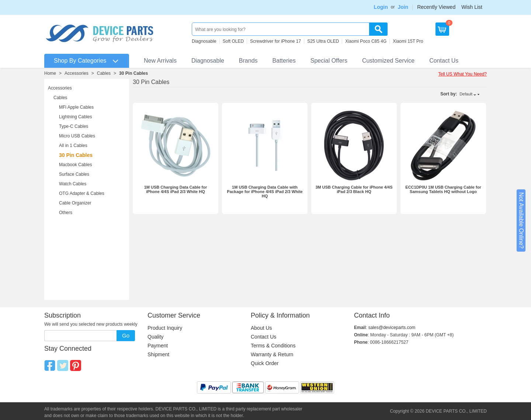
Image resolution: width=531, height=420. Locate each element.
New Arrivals (160, 61)
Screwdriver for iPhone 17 (275, 41)
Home (50, 73)
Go (126, 335)
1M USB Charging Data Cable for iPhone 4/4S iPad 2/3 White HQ (176, 189)
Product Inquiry (165, 328)
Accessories (77, 73)
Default (466, 94)
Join (403, 7)
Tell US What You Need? (463, 74)
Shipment (158, 354)
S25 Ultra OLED (323, 41)
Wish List (472, 7)
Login (381, 7)
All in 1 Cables (73, 146)
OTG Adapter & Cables (82, 193)
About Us (261, 328)
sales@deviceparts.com (392, 328)
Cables (104, 73)
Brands (248, 61)
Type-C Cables (74, 126)
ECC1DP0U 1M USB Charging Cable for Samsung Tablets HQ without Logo (443, 189)
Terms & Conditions (273, 346)
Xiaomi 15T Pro (408, 41)
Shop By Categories (80, 61)
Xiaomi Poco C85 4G (366, 41)
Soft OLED (233, 41)
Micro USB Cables (77, 136)
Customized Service (388, 61)
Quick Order (265, 363)
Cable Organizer (75, 203)
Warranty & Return (272, 354)
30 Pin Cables (133, 73)
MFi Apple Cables (76, 107)
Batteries (284, 61)
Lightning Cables (75, 117)
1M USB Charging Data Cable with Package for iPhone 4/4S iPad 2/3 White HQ (265, 192)
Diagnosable (204, 41)
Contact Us (444, 61)
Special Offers (329, 61)
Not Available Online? (521, 220)
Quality (156, 337)
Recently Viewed (436, 7)
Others (66, 213)
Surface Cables (74, 174)
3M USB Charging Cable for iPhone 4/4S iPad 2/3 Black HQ (354, 189)
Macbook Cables (75, 165)
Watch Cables (73, 184)
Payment (158, 346)
